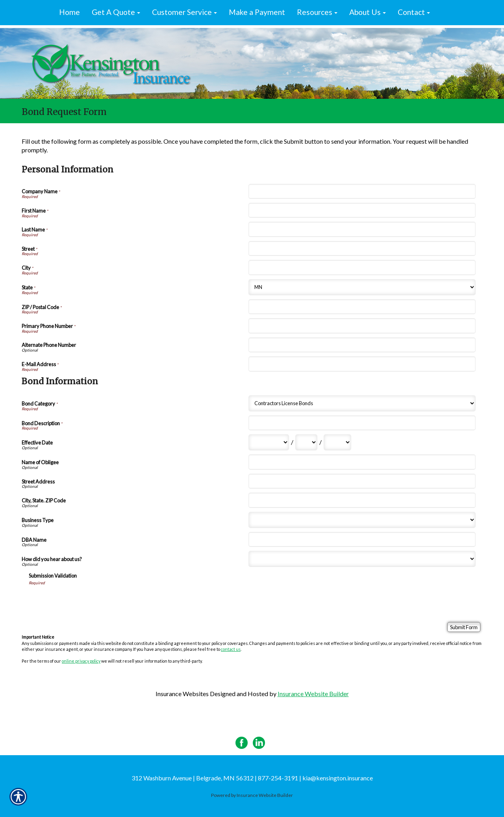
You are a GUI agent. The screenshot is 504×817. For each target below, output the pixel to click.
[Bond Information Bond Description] (362, 423)
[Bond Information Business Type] (362, 520)
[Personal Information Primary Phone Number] (362, 326)
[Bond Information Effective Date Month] (269, 442)
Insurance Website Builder (313, 694)
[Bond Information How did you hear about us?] (362, 559)
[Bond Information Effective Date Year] (337, 442)
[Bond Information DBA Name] (362, 539)
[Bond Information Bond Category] (362, 403)
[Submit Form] (464, 627)
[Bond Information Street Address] (362, 481)
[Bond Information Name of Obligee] (362, 462)
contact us (231, 649)
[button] (116, 13)
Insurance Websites (182, 694)
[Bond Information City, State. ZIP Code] (362, 500)
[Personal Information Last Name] (362, 229)
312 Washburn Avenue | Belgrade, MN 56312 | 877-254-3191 (215, 778)
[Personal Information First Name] (362, 210)
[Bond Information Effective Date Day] (306, 442)
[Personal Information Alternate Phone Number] (362, 345)
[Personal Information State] (362, 287)
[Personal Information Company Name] (362, 191)
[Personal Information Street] (362, 248)
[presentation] (89, 601)
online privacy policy (81, 661)
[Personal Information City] (362, 267)
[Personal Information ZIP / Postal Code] (362, 307)
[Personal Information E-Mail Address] (362, 364)
